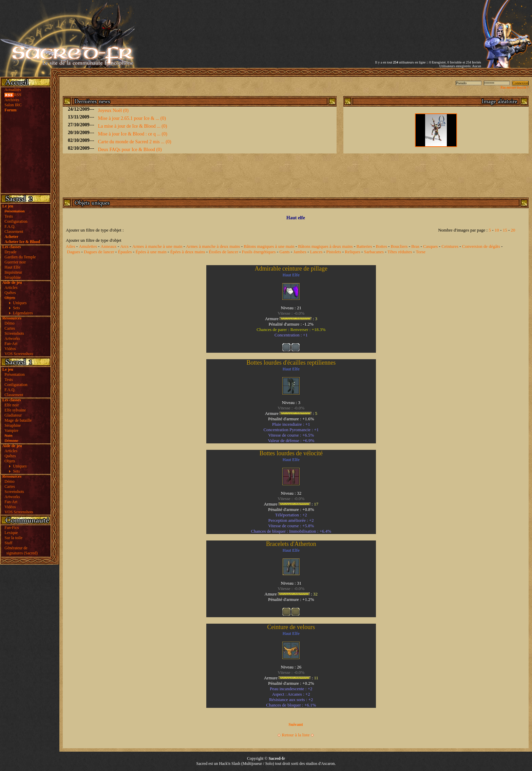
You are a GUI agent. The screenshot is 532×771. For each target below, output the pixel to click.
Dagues (73, 252)
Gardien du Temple (20, 257)
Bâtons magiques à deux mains (326, 246)
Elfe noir (12, 405)
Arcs (124, 246)
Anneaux (109, 246)
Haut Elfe (12, 267)
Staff (8, 543)
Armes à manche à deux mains (213, 246)
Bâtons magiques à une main (269, 246)
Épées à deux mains (188, 252)
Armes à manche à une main (157, 246)
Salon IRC (13, 105)
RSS (13, 95)
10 (497, 230)
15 (505, 230)
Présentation (14, 374)
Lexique (11, 533)
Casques (430, 246)
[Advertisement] (402, 25)
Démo (9, 323)
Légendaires (23, 313)
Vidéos (10, 349)
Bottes (382, 246)
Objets (10, 461)
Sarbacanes (374, 252)
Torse (421, 252)
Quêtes (10, 293)
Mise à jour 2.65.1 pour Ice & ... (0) (132, 118)
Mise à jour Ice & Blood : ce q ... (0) (133, 134)
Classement (14, 232)
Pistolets (334, 252)
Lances (316, 252)
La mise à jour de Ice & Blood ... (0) (133, 126)
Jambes (300, 252)
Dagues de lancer (99, 252)
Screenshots (14, 333)
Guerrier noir (15, 262)
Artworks (12, 338)
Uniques (20, 303)
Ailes (70, 246)
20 (513, 230)
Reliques (353, 252)
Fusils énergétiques (259, 252)
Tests (9, 216)
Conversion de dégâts (481, 246)
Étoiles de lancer (223, 252)
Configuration (16, 221)
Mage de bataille (18, 420)
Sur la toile (13, 538)
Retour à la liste (296, 735)
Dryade (10, 252)
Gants (284, 252)
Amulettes (88, 246)
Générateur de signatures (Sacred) (20, 550)
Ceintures (450, 246)
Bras (415, 246)
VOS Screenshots (19, 354)
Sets (16, 308)
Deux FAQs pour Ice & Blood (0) (130, 150)
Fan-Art (11, 344)
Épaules (125, 252)
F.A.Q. (10, 226)
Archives (12, 100)
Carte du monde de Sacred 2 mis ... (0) (135, 142)
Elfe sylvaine (15, 410)
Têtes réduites (400, 252)
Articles (11, 288)
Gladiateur (13, 415)
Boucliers (399, 246)
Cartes (10, 328)
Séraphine (13, 277)
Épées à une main (151, 252)
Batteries (364, 246)
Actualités (13, 90)
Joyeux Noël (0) (113, 111)
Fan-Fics (12, 528)
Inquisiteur (13, 272)
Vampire (11, 430)
